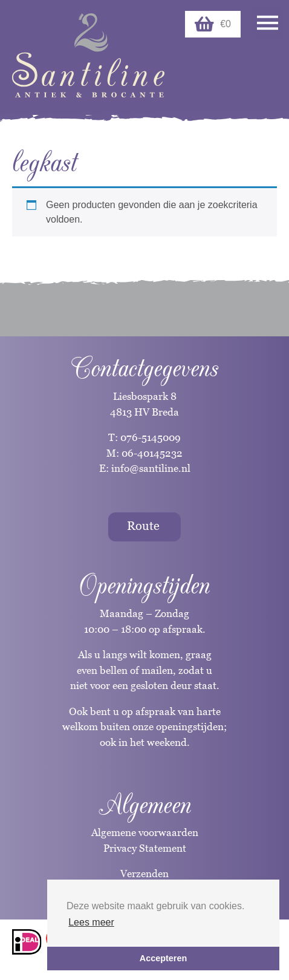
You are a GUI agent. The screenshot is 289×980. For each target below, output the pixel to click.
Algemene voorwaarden (145, 832)
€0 (213, 24)
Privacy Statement (145, 848)
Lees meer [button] (91, 922)
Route (143, 526)
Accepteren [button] (163, 958)
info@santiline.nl (151, 468)
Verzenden (144, 874)
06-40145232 (152, 453)
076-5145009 (149, 437)
